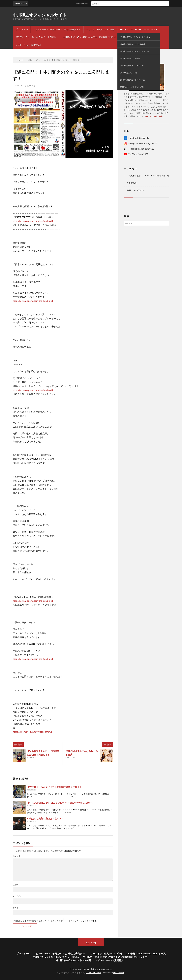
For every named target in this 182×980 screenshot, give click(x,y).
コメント (17, 856)
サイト (16, 908)
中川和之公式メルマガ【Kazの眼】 (142, 37)
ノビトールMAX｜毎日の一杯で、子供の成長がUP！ (57, 29)
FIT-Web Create (93, 973)
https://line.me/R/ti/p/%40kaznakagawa (32, 732)
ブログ (130, 183)
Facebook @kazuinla (136, 138)
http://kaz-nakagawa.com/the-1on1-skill (33, 221)
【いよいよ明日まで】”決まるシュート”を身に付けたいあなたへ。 (61, 803)
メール (17, 896)
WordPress (119, 973)
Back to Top (91, 943)
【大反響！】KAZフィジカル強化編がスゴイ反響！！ (54, 787)
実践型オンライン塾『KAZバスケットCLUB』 (36, 37)
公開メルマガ (30, 86)
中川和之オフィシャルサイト (40, 15)
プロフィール (22, 29)
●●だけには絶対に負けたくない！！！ (47, 818)
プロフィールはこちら (153, 116)
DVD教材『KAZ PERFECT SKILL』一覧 (138, 29)
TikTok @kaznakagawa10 (139, 149)
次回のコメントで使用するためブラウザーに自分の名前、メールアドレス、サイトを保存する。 (56, 921)
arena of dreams (84, 3)
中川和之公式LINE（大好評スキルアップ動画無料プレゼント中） (92, 37)
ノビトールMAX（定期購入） (29, 45)
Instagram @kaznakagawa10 (140, 143)
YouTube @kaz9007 (136, 154)
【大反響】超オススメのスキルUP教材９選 (146, 176)
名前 (16, 885)
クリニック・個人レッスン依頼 (100, 29)
